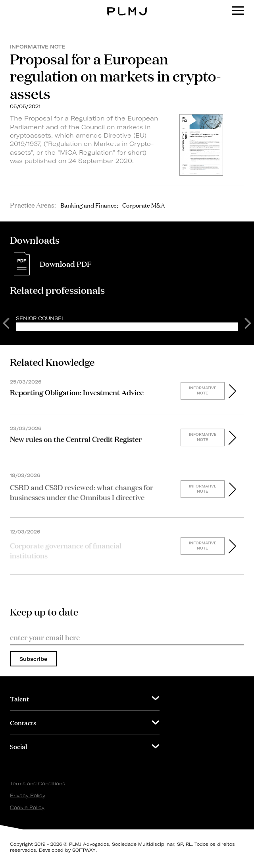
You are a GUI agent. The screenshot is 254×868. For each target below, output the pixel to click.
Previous (6, 322)
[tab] (85, 698)
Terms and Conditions (38, 784)
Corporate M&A (143, 205)
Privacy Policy (28, 795)
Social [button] (18, 746)
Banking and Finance (89, 205)
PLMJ (127, 5)
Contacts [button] (23, 722)
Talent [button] (19, 698)
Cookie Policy (27, 807)
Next (248, 322)
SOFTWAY (84, 850)
